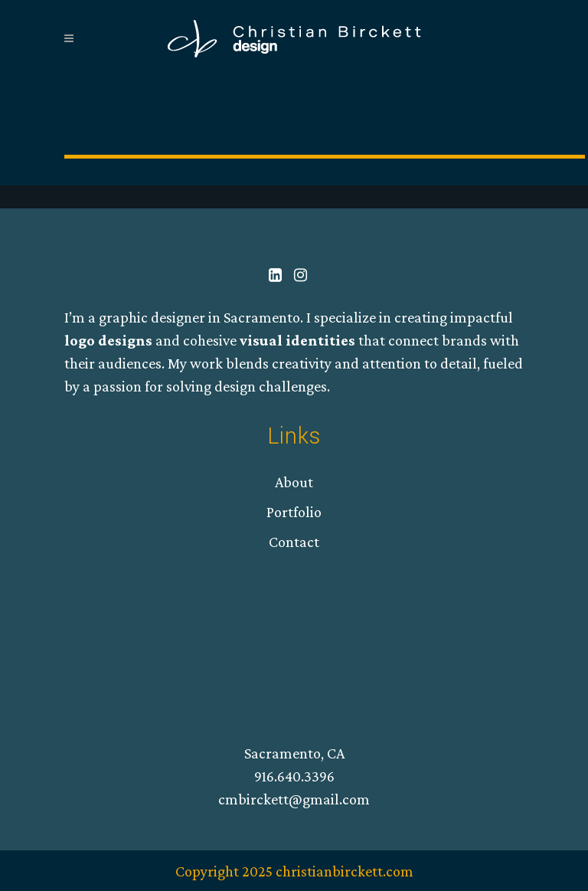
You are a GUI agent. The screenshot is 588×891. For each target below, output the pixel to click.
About (294, 482)
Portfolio (294, 512)
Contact (294, 542)
